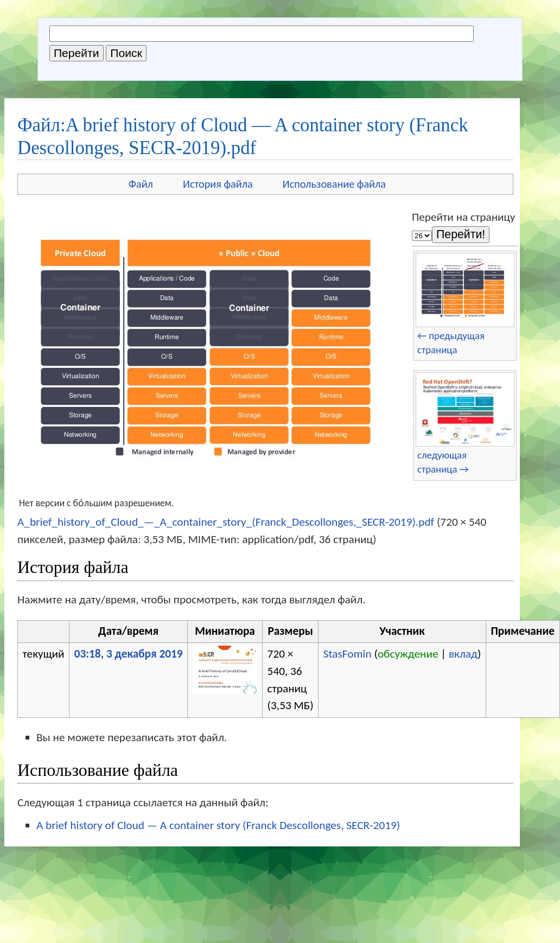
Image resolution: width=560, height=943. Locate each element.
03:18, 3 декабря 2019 (129, 654)
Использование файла (334, 184)
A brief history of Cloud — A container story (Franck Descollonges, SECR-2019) (218, 825)
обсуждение (408, 654)
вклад (463, 654)
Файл (141, 184)
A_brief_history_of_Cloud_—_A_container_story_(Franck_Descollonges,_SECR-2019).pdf (226, 522)
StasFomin (348, 654)
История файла (218, 184)
